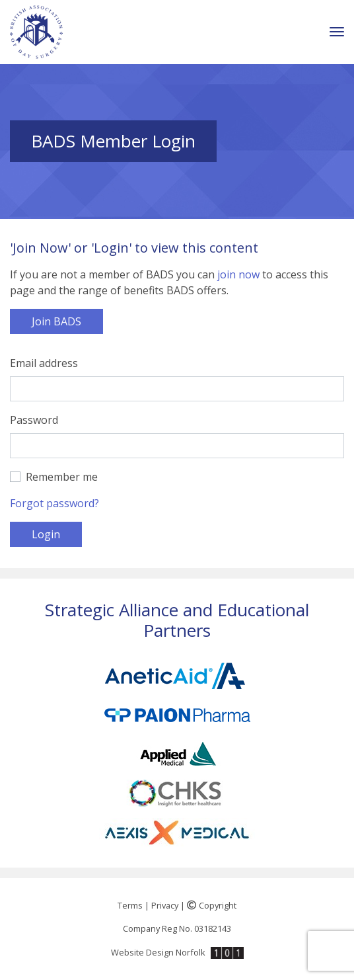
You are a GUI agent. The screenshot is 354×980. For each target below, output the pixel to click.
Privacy (165, 905)
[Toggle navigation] (337, 32)
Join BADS (56, 321)
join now (238, 274)
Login (46, 534)
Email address (44, 363)
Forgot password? (54, 503)
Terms (130, 905)
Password (34, 420)
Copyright (212, 905)
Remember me (62, 477)
